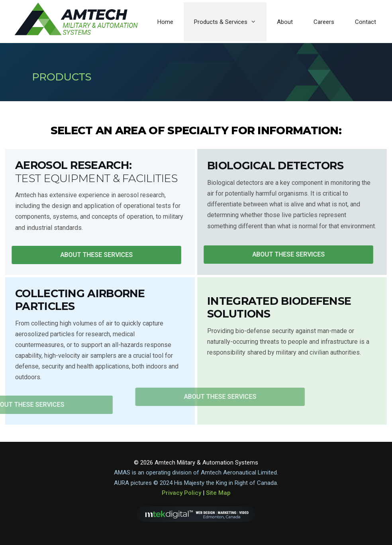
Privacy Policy (181, 493)
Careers (324, 22)
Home (165, 22)
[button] (91, 255)
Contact (366, 22)
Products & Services (230, 22)
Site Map (218, 493)
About (285, 22)
